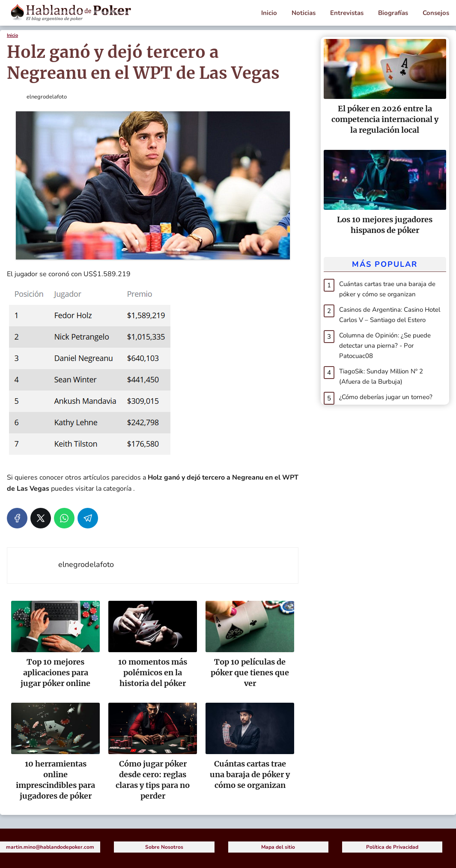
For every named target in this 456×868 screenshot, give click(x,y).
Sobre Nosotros (164, 847)
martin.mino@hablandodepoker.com (50, 847)
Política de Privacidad (392, 847)
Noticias (304, 13)
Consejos (436, 13)
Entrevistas (347, 13)
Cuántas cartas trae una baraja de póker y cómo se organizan (387, 289)
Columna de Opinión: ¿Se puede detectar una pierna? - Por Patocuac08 (385, 346)
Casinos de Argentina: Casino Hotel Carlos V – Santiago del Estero (390, 315)
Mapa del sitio (278, 847)
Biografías (393, 13)
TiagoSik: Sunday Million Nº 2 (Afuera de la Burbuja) (381, 376)
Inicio (269, 13)
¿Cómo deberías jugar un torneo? (386, 397)
